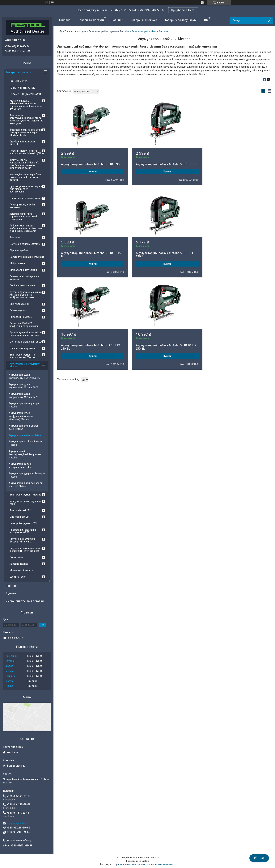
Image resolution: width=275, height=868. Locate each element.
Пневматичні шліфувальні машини (25, 278)
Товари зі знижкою (144, 20)
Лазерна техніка (19, 564)
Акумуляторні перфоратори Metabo (24, 405)
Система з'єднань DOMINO (25, 244)
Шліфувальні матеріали (23, 270)
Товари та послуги (91, 20)
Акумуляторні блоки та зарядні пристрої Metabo (26, 485)
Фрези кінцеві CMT (21, 510)
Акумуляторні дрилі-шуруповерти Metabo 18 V (23, 386)
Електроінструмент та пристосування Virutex (22, 356)
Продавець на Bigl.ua (138, 861)
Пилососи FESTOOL (21, 317)
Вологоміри (16, 557)
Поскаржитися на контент (131, 864)
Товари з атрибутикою (23, 348)
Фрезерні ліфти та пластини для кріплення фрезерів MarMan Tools (26, 132)
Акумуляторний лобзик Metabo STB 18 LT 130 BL (90, 258)
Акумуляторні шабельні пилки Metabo (25, 443)
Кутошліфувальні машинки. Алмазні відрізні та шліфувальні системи (26, 295)
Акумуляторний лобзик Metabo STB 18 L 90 (164, 164)
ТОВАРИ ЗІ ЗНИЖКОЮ (22, 88)
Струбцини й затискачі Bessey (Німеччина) (22, 540)
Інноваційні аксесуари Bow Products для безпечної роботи (25, 177)
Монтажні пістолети (21, 570)
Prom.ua (155, 857)
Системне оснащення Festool (26, 342)
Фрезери (15, 237)
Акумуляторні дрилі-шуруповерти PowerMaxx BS (24, 376)
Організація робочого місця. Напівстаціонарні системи (26, 334)
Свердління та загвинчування (27, 198)
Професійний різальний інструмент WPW (23, 531)
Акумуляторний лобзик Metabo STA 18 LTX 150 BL (163, 258)
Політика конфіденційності (161, 864)
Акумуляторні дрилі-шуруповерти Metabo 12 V (23, 396)
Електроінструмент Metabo (25, 495)
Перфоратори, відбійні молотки (22, 206)
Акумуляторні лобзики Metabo (25, 435)
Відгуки (11, 593)
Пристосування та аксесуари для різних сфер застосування (26, 189)
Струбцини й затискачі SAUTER (22, 143)
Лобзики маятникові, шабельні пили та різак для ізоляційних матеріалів (26, 228)
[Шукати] (270, 20)
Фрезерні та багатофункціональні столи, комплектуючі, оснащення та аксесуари (26, 119)
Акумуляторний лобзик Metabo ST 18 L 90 (90, 164)
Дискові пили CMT (20, 517)
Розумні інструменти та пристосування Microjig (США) (27, 152)
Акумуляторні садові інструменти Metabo (20, 466)
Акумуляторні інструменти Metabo (109, 31)
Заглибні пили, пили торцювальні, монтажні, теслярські (23, 216)
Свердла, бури (18, 577)
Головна (65, 20)
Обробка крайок (19, 250)
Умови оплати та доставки (25, 601)
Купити (92, 172)
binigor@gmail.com (17, 823)
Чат (259, 858)
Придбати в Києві (183, 10)
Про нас (11, 586)
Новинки (117, 20)
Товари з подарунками (181, 20)
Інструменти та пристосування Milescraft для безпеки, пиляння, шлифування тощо (24, 164)
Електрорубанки (19, 304)
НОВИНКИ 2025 (19, 81)
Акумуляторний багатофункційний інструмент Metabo (25, 454)
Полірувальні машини (22, 286)
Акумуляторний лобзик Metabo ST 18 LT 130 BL (234, 166)
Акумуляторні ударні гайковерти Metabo (27, 475)
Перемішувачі (18, 310)
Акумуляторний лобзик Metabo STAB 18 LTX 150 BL (237, 258)
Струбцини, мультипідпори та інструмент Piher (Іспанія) (27, 549)
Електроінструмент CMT (23, 523)
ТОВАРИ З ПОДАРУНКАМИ (25, 94)
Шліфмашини (17, 263)
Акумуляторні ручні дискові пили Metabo (24, 427)
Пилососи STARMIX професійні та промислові (24, 325)
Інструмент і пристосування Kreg (25, 502)
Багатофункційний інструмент (27, 257)
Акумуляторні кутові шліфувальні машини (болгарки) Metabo (21, 416)
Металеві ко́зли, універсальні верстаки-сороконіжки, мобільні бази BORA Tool (26, 105)
